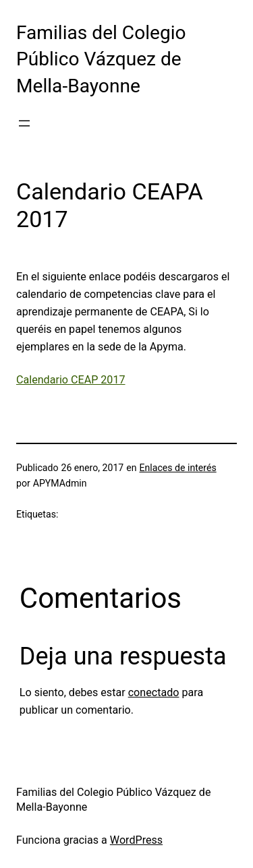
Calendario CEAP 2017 (71, 380)
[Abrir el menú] (24, 123)
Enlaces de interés (177, 468)
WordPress (136, 840)
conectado (154, 692)
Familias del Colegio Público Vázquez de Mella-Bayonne (101, 59)
